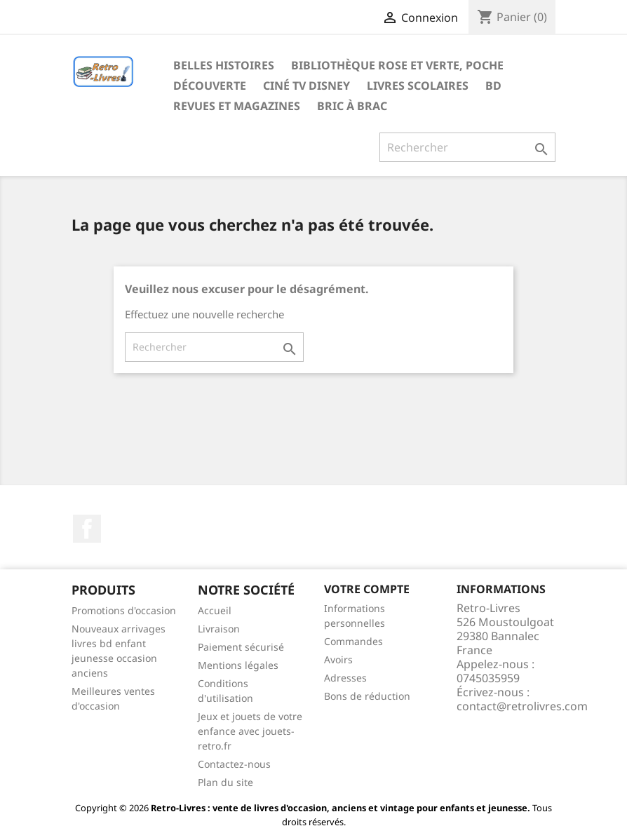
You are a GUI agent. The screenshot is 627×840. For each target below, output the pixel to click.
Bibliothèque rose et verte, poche (397, 65)
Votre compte (367, 589)
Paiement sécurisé (241, 647)
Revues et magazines (237, 106)
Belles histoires (224, 65)
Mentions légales (238, 665)
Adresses (345, 678)
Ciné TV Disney (306, 86)
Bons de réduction (367, 696)
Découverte (210, 86)
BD (493, 86)
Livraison (219, 629)
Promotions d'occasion (124, 610)
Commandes (353, 641)
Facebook (87, 529)
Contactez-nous (234, 764)
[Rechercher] (467, 147)
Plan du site (225, 782)
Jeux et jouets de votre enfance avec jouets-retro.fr (250, 731)
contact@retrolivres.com (522, 706)
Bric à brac (352, 106)
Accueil (215, 610)
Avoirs (338, 659)
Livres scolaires (418, 86)
